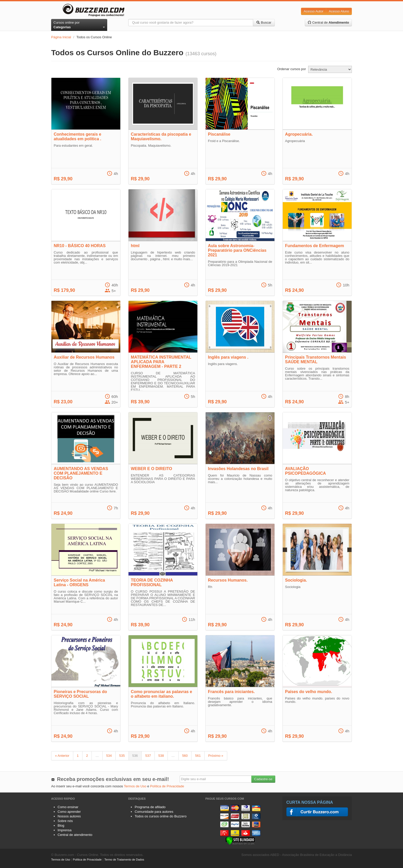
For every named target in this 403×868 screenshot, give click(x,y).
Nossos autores (69, 816)
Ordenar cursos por (291, 69)
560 (185, 756)
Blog (61, 825)
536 (135, 756)
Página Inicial (61, 37)
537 (148, 756)
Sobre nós (65, 821)
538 (161, 756)
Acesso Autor (314, 11)
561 (198, 756)
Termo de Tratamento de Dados (124, 860)
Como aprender (69, 812)
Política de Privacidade (167, 786)
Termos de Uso (135, 786)
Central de (328, 22)
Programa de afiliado (150, 807)
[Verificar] (240, 840)
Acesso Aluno (339, 11)
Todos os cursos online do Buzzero (161, 816)
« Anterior (62, 756)
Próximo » (216, 756)
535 (122, 756)
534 (109, 756)
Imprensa (65, 830)
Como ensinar (68, 807)
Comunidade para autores (154, 812)
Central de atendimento (75, 835)
